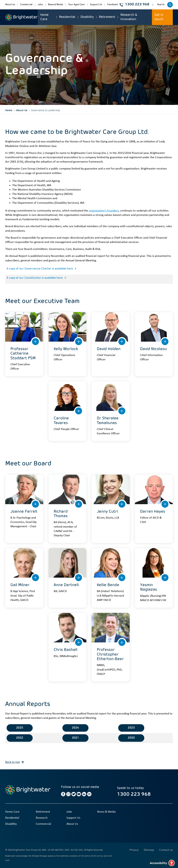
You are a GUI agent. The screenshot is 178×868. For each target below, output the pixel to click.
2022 (20, 738)
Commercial (26, 5)
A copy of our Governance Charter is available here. (40, 269)
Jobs (40, 5)
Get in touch (159, 17)
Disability (87, 17)
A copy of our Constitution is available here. (35, 278)
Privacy (134, 850)
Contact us (166, 850)
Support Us (96, 5)
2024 (75, 728)
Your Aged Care (76, 5)
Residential (67, 17)
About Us (10, 5)
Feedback (113, 5)
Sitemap (149, 850)
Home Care (44, 17)
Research (42, 818)
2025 (20, 728)
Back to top (15, 762)
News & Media (55, 5)
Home (9, 110)
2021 (75, 738)
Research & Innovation (129, 17)
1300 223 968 (134, 5)
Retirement (107, 17)
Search (161, 6)
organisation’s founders (104, 211)
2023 (131, 728)
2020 (131, 738)
